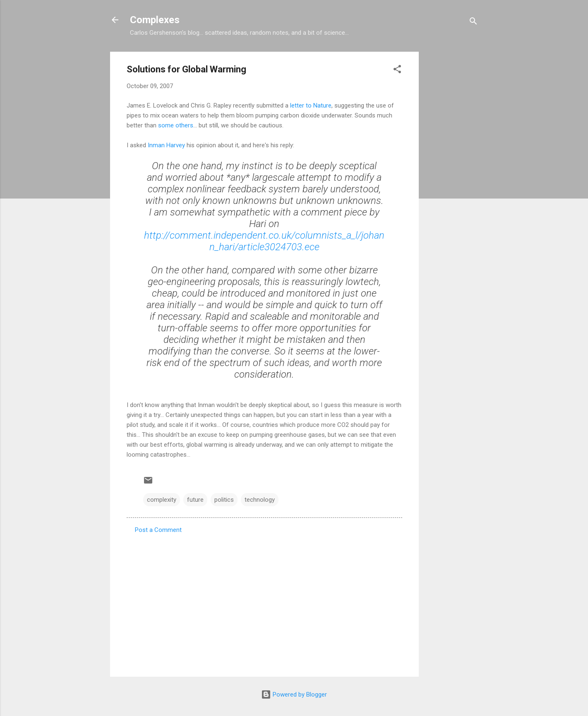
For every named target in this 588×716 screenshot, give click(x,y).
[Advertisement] (452, 176)
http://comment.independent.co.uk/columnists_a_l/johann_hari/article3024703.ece (264, 241)
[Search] (473, 23)
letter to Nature (311, 105)
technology (260, 500)
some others (176, 125)
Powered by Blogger (294, 694)
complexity (162, 500)
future (195, 500)
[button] (397, 71)
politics (224, 500)
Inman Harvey (166, 145)
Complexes (155, 20)
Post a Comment (158, 530)
